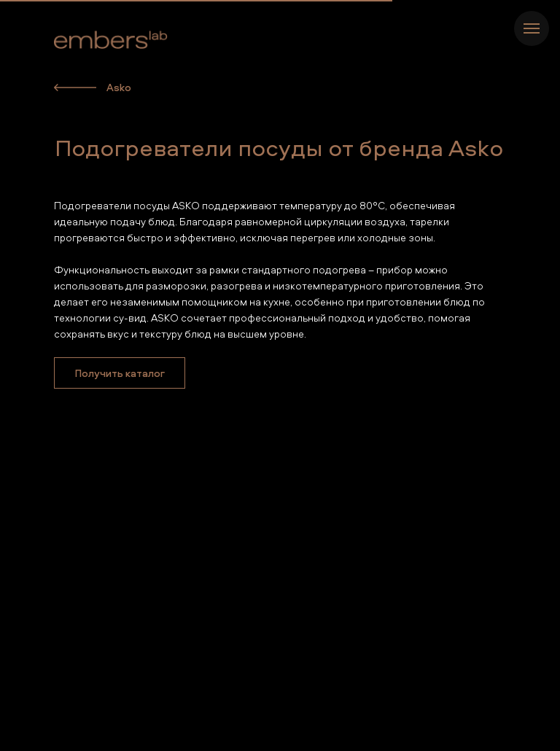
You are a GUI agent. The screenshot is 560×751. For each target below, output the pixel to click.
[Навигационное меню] (532, 28)
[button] (120, 373)
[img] (75, 87)
